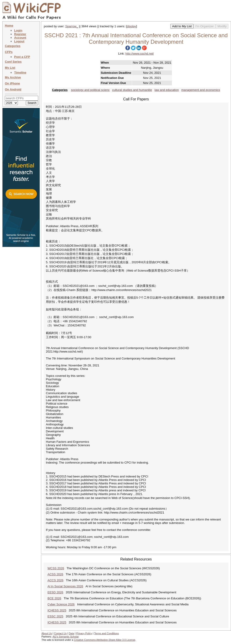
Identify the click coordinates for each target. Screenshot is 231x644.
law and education (167, 90)
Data (71, 633)
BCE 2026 (54, 598)
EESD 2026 (55, 592)
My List (10, 68)
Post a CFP (22, 57)
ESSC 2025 (55, 616)
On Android (13, 89)
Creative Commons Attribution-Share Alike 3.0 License (105, 640)
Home (9, 26)
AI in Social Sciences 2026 (65, 586)
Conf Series (13, 62)
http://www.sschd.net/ (140, 54)
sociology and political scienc (90, 90)
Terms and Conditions (106, 633)
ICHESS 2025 (57, 610)
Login (18, 30)
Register (20, 34)
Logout (19, 41)
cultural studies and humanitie (132, 90)
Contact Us (60, 633)
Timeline (20, 73)
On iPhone (12, 83)
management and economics (201, 90)
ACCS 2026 (55, 580)
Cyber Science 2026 (61, 604)
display (131, 26)
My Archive (13, 77)
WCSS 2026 (56, 568)
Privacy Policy (84, 633)
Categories (13, 46)
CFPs (9, 52)
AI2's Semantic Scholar (66, 637)
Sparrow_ (72, 26)
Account (20, 38)
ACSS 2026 (55, 574)
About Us (47, 633)
